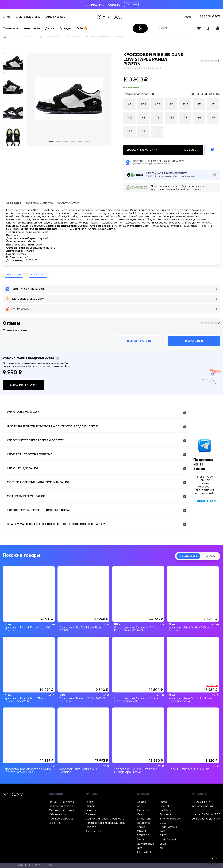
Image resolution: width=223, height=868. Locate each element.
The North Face (170, 819)
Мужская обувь (38, 275)
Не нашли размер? (208, 94)
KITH (163, 848)
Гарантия (55, 823)
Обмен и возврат (56, 17)
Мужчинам (11, 28)
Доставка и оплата (39, 203)
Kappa (141, 827)
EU (152, 94)
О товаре (14, 203)
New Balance (146, 844)
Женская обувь (14, 275)
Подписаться (205, 501)
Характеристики (68, 203)
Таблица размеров (136, 94)
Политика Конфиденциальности (105, 823)
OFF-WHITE (144, 852)
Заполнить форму (24, 385)
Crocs (141, 815)
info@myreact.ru (202, 806)
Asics (140, 806)
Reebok (165, 806)
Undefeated (168, 840)
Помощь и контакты (61, 802)
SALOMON (166, 810)
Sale (82, 28)
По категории (188, 556)
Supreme (166, 815)
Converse (143, 810)
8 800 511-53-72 (210, 17)
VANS (163, 831)
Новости (189, 17)
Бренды (65, 28)
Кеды (41, 37)
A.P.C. (163, 835)
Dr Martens (144, 819)
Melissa (142, 840)
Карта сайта (94, 831)
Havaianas (144, 823)
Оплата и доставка (28, 17)
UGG (163, 823)
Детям (50, 28)
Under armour (168, 827)
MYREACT (143, 835)
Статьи (90, 815)
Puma (163, 802)
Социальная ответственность (105, 819)
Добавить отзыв (139, 341)
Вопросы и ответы (61, 806)
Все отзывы (194, 341)
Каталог (14, 37)
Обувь (28, 37)
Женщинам (32, 28)
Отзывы (90, 806)
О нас (7, 17)
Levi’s (163, 844)
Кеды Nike (55, 37)
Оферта (91, 827)
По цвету (210, 556)
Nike (140, 848)
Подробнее (131, 4)
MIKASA (142, 831)
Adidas (141, 802)
